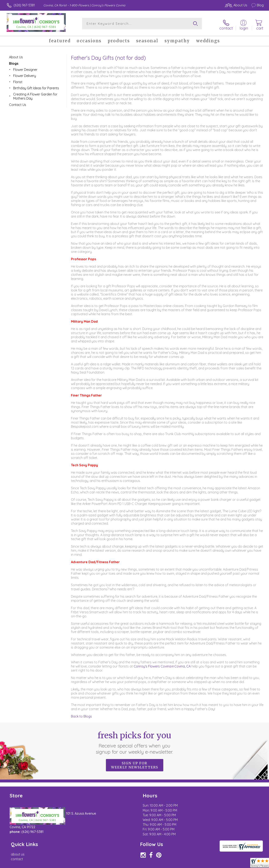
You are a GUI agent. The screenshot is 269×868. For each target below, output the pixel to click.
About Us (16, 55)
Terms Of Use (173, 864)
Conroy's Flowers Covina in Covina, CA (163, 665)
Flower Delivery (25, 74)
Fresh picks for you (135, 741)
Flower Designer (25, 68)
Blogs (14, 62)
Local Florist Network (226, 864)
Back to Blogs (81, 715)
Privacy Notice (197, 864)
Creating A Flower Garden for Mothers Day (35, 95)
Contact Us (18, 103)
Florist (18, 80)
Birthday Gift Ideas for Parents (36, 86)
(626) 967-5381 (24, 5)
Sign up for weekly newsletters (135, 764)
